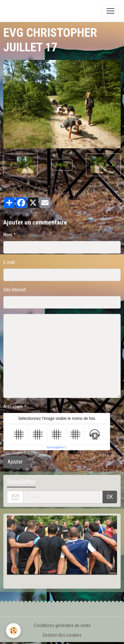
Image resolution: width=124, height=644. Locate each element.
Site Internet (15, 290)
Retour (62, 165)
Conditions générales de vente (62, 625)
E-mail (9, 262)
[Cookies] (13, 631)
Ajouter (15, 462)
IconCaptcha (55, 447)
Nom (8, 235)
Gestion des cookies (62, 635)
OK (110, 497)
